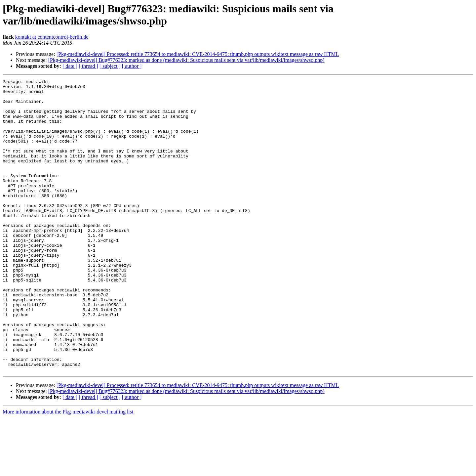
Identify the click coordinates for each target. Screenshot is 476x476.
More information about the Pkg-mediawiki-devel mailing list (68, 470)
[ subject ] (110, 66)
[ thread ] (88, 66)
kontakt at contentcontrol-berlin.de (52, 37)
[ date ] (70, 66)
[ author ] (132, 66)
